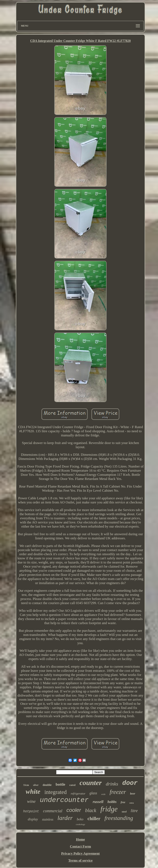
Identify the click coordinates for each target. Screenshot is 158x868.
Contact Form (80, 846)
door (130, 783)
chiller (94, 819)
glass (93, 793)
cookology (80, 824)
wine (31, 801)
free (123, 802)
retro (132, 803)
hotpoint (31, 811)
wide (103, 794)
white (33, 791)
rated (72, 785)
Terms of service (80, 860)
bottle (60, 784)
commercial (53, 811)
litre (134, 811)
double (47, 785)
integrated (56, 792)
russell (98, 802)
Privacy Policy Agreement (80, 853)
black (91, 810)
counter (91, 783)
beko (80, 819)
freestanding (119, 818)
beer (133, 794)
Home (80, 839)
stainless (48, 819)
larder (65, 818)
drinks (112, 784)
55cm (26, 785)
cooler (74, 810)
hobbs (112, 802)
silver (36, 785)
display (33, 819)
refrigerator (78, 794)
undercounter (64, 800)
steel (124, 812)
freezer (118, 792)
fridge (109, 809)
